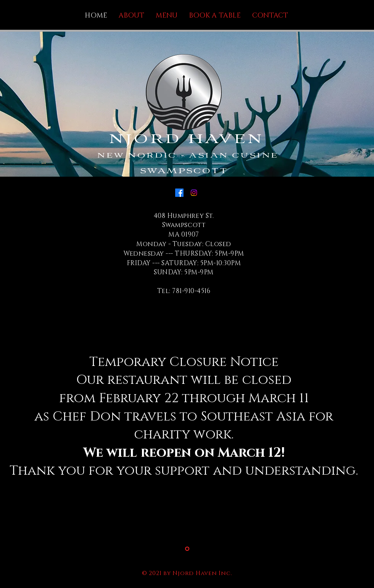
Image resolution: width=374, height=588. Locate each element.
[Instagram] (194, 193)
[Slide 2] (187, 549)
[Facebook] (179, 193)
